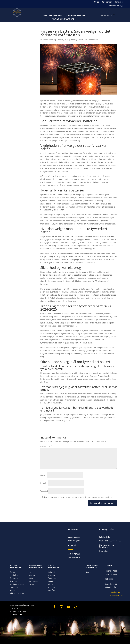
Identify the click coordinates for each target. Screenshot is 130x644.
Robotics (51, 587)
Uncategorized (77, 40)
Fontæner (14, 587)
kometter (52, 581)
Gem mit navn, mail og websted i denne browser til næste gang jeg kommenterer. (78, 497)
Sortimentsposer (17, 584)
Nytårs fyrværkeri (64, 20)
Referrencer (107, 2)
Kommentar (46, 446)
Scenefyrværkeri (76, 16)
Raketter (13, 581)
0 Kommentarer (91, 40)
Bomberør (14, 578)
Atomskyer (52, 575)
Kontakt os (119, 2)
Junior (12, 590)
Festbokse (14, 575)
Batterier (14, 572)
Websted (44, 491)
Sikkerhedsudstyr (17, 593)
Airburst (51, 572)
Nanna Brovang (49, 40)
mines (50, 584)
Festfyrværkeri (53, 16)
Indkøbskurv (106, 16)
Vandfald (52, 590)
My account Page (116, 6)
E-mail (44, 483)
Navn (43, 475)
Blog (87, 572)
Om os (96, 2)
